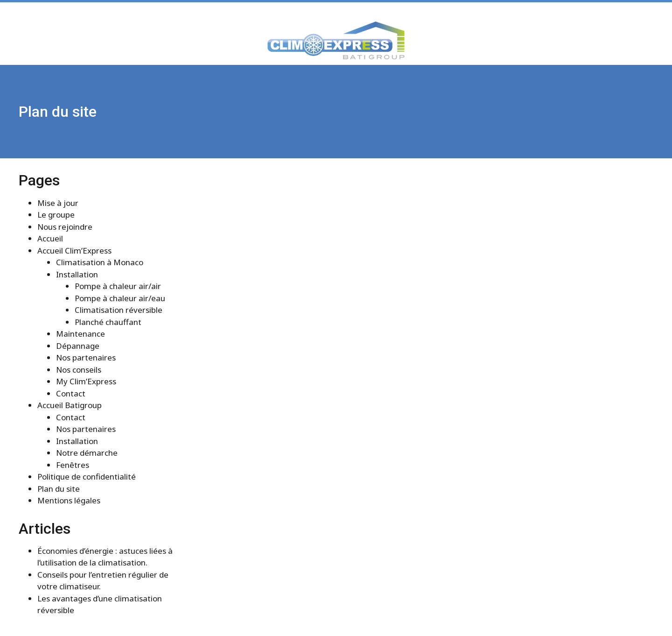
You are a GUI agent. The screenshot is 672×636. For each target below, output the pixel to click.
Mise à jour (58, 203)
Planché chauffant (108, 322)
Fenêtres (73, 465)
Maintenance (80, 334)
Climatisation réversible (119, 310)
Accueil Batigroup (70, 405)
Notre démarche (87, 453)
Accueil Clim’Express (74, 251)
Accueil (50, 238)
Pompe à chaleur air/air (118, 286)
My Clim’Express (86, 381)
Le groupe (56, 215)
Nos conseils (79, 370)
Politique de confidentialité (87, 477)
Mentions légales (69, 500)
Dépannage (78, 346)
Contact (71, 393)
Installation (77, 274)
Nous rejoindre (65, 227)
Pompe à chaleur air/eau (120, 298)
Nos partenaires (86, 357)
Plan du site (59, 489)
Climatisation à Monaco (100, 262)
